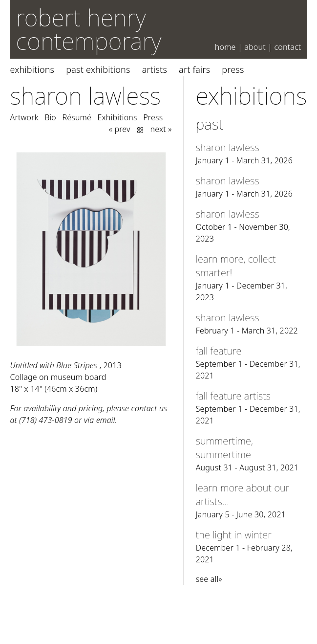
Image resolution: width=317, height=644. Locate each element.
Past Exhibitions (98, 69)
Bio (50, 117)
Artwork (24, 117)
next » (161, 129)
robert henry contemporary (89, 29)
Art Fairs (194, 69)
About (255, 47)
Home (225, 47)
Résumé (77, 117)
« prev (120, 129)
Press (233, 69)
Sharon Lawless (86, 96)
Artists (155, 69)
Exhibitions (32, 69)
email (106, 420)
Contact (287, 47)
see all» (209, 579)
